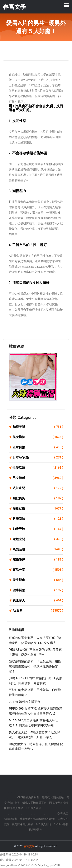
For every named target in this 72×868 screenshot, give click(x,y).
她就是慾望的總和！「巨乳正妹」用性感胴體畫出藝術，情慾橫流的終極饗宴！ (35, 666)
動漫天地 (38, 529)
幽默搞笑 (38, 498)
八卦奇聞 (38, 488)
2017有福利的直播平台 (25, 702)
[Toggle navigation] (66, 5)
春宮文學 (29, 846)
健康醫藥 (38, 590)
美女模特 (38, 437)
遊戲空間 (38, 539)
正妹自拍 (38, 447)
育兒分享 (38, 570)
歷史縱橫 (38, 509)
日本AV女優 (38, 458)
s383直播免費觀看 (28, 797)
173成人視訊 (34, 808)
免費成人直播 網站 (53, 797)
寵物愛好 (38, 560)
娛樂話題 (38, 549)
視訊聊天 (38, 600)
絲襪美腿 (38, 427)
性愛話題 (38, 468)
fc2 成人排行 (44, 824)
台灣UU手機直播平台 (34, 803)
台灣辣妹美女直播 (22, 824)
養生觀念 (38, 580)
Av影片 (38, 611)
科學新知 (38, 519)
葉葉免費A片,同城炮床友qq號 (37, 819)
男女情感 (38, 478)
